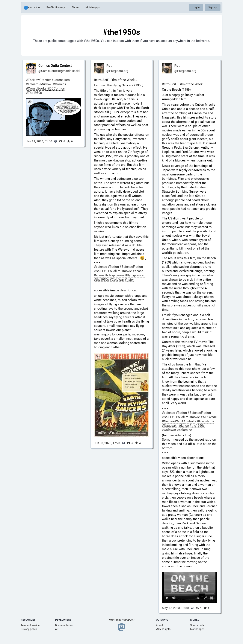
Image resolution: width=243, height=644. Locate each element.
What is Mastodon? (121, 620)
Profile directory (56, 8)
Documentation (64, 625)
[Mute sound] (174, 598)
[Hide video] (199, 598)
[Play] (167, 598)
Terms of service (30, 625)
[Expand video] (205, 598)
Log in (196, 8)
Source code (197, 625)
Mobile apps (93, 8)
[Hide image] (30, 102)
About (75, 8)
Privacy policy (29, 629)
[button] (190, 587)
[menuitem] (190, 587)
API (57, 629)
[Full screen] (212, 598)
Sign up (213, 8)
